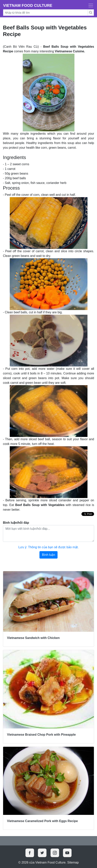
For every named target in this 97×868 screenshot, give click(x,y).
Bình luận (49, 555)
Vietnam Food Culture (28, 5)
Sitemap (73, 862)
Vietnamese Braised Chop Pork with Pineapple (41, 735)
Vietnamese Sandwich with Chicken (33, 638)
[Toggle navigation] (90, 5)
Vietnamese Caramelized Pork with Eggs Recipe (42, 821)
